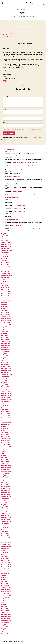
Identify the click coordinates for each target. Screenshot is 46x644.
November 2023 (6, 296)
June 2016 (5, 478)
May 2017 (4, 455)
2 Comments (32, 16)
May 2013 (4, 554)
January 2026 (6, 242)
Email (5, 116)
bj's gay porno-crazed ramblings (23, 3)
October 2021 (5, 348)
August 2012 (5, 573)
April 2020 (5, 385)
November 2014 (6, 517)
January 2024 (6, 292)
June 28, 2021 (22, 16)
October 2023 (6, 298)
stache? (20, 170)
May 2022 (4, 333)
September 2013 (6, 546)
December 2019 (6, 393)
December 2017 (6, 441)
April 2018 (4, 432)
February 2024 (6, 290)
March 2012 (5, 583)
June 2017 (5, 453)
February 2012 (6, 585)
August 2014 (5, 523)
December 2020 (6, 368)
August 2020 (5, 377)
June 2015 (5, 503)
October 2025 (6, 248)
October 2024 (6, 273)
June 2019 (5, 406)
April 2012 (4, 581)
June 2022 (5, 331)
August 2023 (5, 302)
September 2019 (6, 399)
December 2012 (6, 565)
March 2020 (5, 387)
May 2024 (4, 283)
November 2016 (6, 468)
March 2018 (5, 434)
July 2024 (4, 279)
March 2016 (5, 484)
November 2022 (6, 321)
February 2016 (6, 486)
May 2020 (4, 383)
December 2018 (6, 418)
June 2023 (5, 306)
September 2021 (6, 350)
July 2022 (4, 329)
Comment (6, 96)
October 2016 (6, 470)
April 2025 (5, 261)
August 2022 (5, 327)
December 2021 (6, 343)
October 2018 (6, 420)
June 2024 (5, 281)
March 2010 (5, 633)
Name (5, 109)
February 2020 (6, 389)
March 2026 (5, 238)
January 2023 (6, 317)
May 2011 (4, 604)
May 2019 (4, 408)
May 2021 (4, 358)
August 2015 (5, 499)
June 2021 (5, 356)
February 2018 (6, 437)
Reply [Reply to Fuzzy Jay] (5, 70)
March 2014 (5, 534)
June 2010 (5, 627)
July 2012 (4, 575)
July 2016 (4, 476)
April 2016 (4, 482)
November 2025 (6, 246)
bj (15, 16)
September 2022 (6, 325)
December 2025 (6, 244)
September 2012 (6, 571)
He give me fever (14, 156)
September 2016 (6, 472)
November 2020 (6, 370)
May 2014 (4, 530)
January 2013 (6, 563)
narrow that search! (14, 176)
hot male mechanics (24, 162)
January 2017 (6, 463)
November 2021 (6, 346)
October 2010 (6, 619)
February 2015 (6, 511)
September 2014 (6, 521)
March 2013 (5, 559)
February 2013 (6, 561)
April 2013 (4, 557)
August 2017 (5, 449)
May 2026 (4, 234)
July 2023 (4, 304)
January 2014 (6, 538)
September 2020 (7, 375)
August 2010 (5, 623)
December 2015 (6, 490)
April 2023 (5, 310)
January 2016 (6, 488)
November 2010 (6, 617)
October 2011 (5, 594)
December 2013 (6, 540)
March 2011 (5, 608)
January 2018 (6, 439)
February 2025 (6, 265)
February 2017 (6, 461)
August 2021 (5, 352)
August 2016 (5, 474)
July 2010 (4, 625)
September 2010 (6, 621)
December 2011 (6, 590)
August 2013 (5, 548)
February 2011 (6, 610)
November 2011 (6, 592)
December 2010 (6, 614)
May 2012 (4, 579)
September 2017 (6, 447)
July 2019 (4, 403)
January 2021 (6, 366)
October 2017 (5, 445)
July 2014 (4, 526)
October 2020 (6, 372)
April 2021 (4, 360)
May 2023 (4, 308)
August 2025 (5, 252)
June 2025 (5, 257)
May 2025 (4, 259)
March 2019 (5, 412)
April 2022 (5, 335)
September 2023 (7, 300)
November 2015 (6, 492)
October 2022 (6, 323)
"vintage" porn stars (23, 9)
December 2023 (6, 294)
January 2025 (6, 267)
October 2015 (6, 494)
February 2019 (6, 414)
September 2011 (6, 596)
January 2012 (6, 588)
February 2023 (6, 315)
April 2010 (5, 631)
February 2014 (6, 536)
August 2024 (5, 277)
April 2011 (4, 606)
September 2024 (7, 275)
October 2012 (5, 569)
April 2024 (5, 286)
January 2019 (6, 416)
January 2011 (5, 612)
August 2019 (5, 401)
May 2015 (4, 505)
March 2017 (5, 459)
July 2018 (4, 426)
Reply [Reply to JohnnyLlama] (5, 81)
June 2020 (5, 381)
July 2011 (4, 600)
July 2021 (4, 354)
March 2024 (5, 288)
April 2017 (4, 457)
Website (5, 123)
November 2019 (6, 395)
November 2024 (6, 271)
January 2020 (6, 391)
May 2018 (4, 430)
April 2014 (4, 532)
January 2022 (6, 341)
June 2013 (5, 552)
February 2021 (6, 364)
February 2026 (6, 240)
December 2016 (6, 466)
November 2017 (6, 443)
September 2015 (6, 497)
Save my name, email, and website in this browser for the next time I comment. (23, 129)
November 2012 (6, 567)
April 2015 (4, 507)
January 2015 (6, 513)
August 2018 (5, 424)
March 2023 (5, 312)
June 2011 (4, 602)
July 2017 (4, 451)
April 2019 (4, 410)
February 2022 (6, 339)
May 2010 (4, 629)
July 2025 (4, 255)
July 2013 (4, 550)
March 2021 (5, 362)
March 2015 (5, 509)
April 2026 (5, 236)
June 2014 (5, 528)
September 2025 (7, 250)
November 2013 (6, 542)
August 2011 (5, 598)
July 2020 (4, 379)
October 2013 (6, 544)
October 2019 (6, 397)
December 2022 (6, 319)
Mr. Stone (11, 150)
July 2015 (4, 501)
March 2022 (5, 337)
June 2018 (5, 428)
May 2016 (4, 480)
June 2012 (5, 577)
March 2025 (5, 263)
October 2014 (6, 519)
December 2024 (6, 269)
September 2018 (6, 422)
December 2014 (6, 515)
